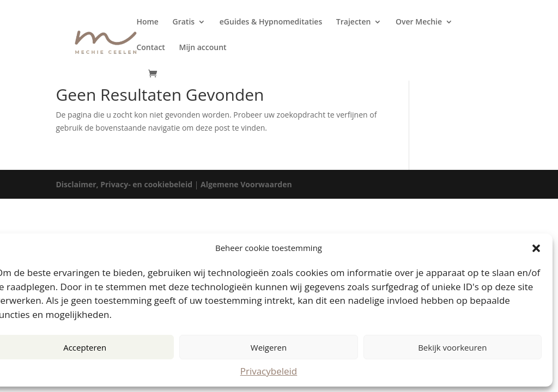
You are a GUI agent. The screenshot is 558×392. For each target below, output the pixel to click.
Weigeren (269, 347)
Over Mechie (419, 22)
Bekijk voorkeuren (452, 347)
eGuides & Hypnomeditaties (271, 22)
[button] (536, 248)
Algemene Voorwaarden (246, 184)
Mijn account (203, 48)
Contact (150, 48)
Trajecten (354, 22)
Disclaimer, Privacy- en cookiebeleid (124, 184)
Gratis (184, 22)
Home (147, 22)
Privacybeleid (269, 371)
